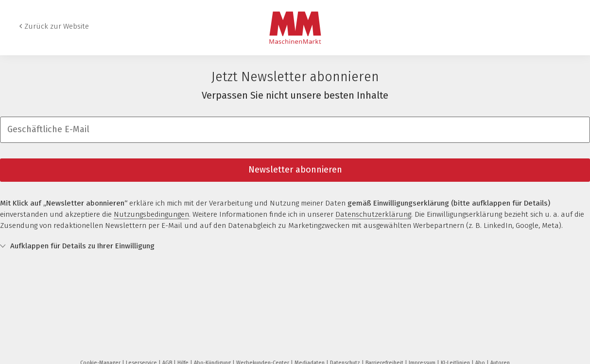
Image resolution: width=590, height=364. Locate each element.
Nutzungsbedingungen (151, 214)
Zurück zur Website (57, 26)
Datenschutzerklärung (373, 214)
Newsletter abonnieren (295, 170)
